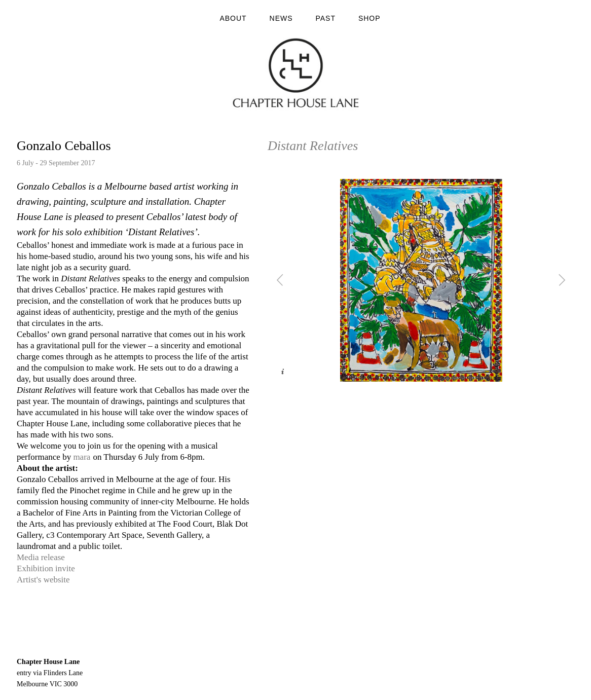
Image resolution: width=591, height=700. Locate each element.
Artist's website (43, 580)
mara (82, 457)
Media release (41, 557)
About (233, 18)
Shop (370, 18)
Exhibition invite (46, 568)
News (281, 18)
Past (325, 18)
